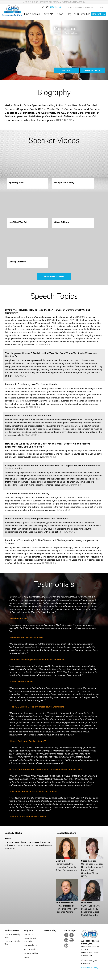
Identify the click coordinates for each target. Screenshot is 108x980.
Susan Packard (89, 861)
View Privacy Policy (90, 968)
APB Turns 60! (82, 14)
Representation (31, 953)
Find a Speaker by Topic (12, 943)
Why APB (49, 14)
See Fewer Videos (54, 276)
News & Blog (64, 14)
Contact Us (98, 14)
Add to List (67, 70)
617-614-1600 (55, 7)
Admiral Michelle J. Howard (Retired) (65, 904)
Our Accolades (31, 945)
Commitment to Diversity (31, 940)
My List (45, 7)
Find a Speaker (33, 14)
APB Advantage (31, 949)
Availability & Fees (92, 70)
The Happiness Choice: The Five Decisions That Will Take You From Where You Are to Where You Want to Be (28, 845)
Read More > (65, 120)
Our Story (28, 934)
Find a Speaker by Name (12, 936)
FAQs (26, 957)
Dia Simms (87, 902)
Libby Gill (60, 861)
